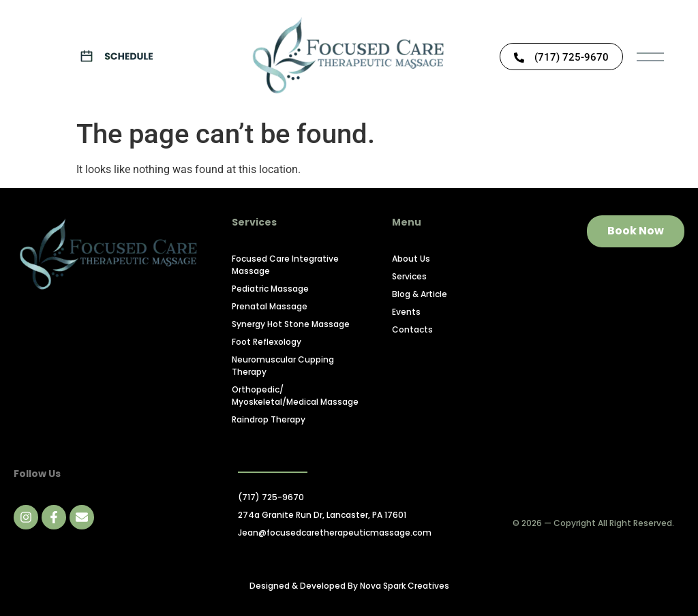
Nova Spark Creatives (405, 586)
